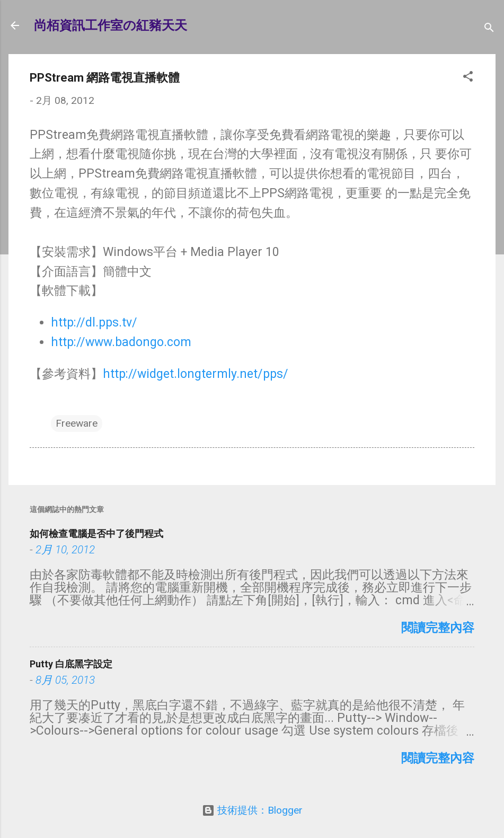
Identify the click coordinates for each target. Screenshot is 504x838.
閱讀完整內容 (438, 628)
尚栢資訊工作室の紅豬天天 (110, 25)
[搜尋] (489, 29)
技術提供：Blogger (252, 810)
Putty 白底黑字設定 (71, 664)
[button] (468, 78)
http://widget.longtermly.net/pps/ (196, 374)
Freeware (77, 423)
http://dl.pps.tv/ (94, 323)
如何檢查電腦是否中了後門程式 (96, 533)
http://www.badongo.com (121, 342)
